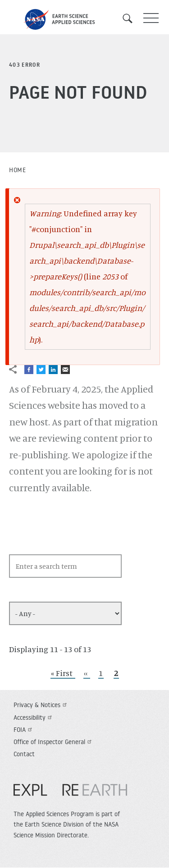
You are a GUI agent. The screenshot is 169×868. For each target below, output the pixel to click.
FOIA (24, 730)
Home (17, 170)
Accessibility (34, 717)
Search (131, 18)
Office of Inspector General (54, 742)
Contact (24, 754)
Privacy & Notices (41, 705)
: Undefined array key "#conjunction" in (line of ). (87, 276)
